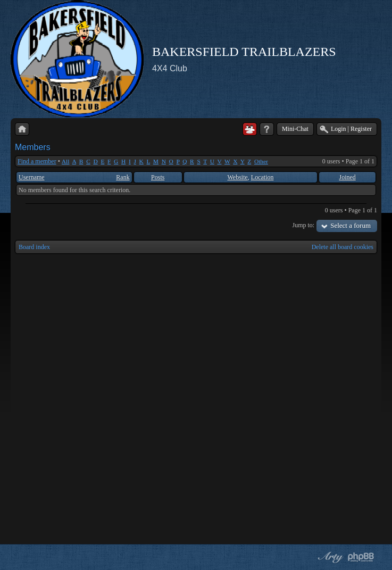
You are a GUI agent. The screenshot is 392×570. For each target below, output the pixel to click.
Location (262, 177)
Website (238, 177)
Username (32, 177)
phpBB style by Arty (329, 557)
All (66, 161)
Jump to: (304, 225)
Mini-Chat (295, 129)
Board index (34, 247)
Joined (347, 177)
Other (261, 161)
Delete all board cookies (343, 247)
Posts (158, 177)
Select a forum (351, 225)
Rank (123, 177)
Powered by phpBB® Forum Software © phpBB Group (361, 557)
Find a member (37, 161)
